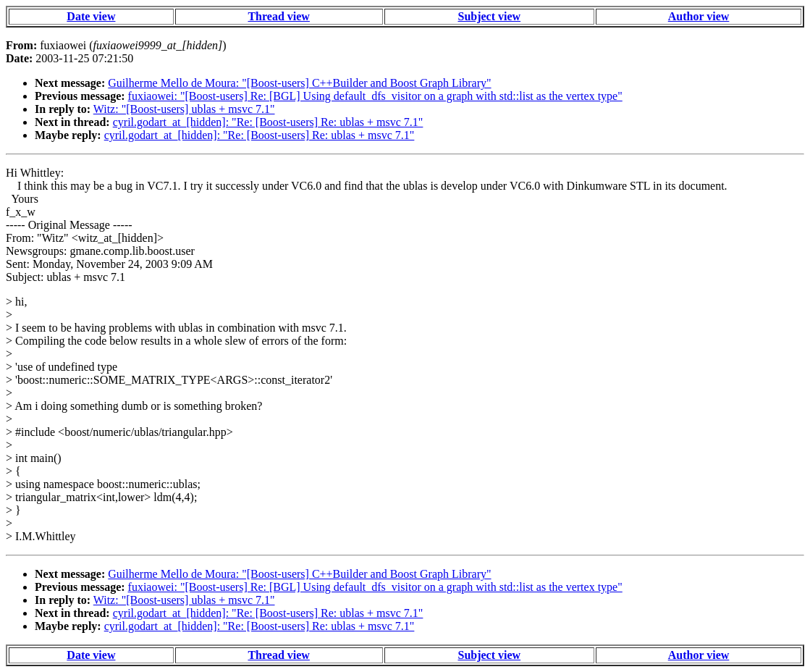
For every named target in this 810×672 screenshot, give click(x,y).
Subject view (489, 16)
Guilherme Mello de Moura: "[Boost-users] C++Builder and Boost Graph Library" (299, 83)
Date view (91, 16)
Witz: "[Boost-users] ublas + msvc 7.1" (184, 109)
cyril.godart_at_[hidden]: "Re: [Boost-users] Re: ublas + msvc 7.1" (268, 122)
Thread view (278, 16)
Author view (699, 16)
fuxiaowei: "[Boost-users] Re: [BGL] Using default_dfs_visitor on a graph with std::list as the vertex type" (375, 96)
